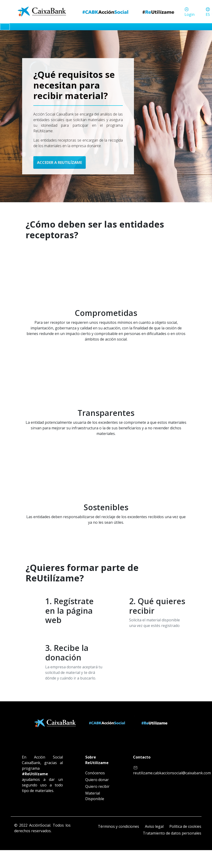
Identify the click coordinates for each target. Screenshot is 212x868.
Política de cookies (185, 826)
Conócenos (95, 773)
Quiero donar (97, 780)
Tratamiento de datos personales (172, 833)
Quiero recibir (97, 786)
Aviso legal (154, 826)
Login (190, 14)
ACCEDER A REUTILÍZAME (60, 162)
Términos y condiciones (118, 826)
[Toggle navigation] (5, 27)
